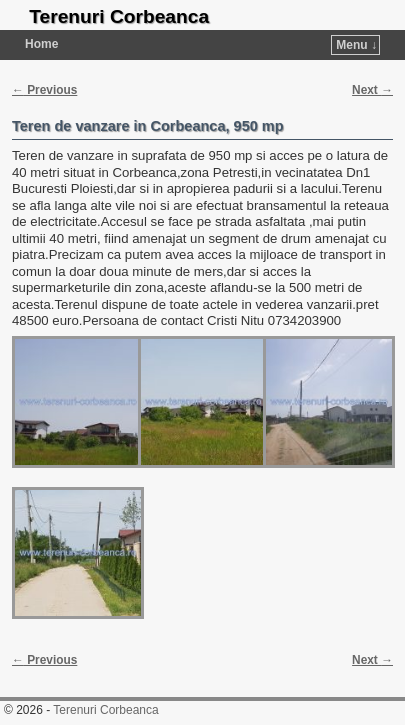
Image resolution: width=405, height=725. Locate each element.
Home (41, 44)
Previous (44, 90)
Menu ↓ (356, 45)
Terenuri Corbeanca (119, 16)
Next (372, 90)
